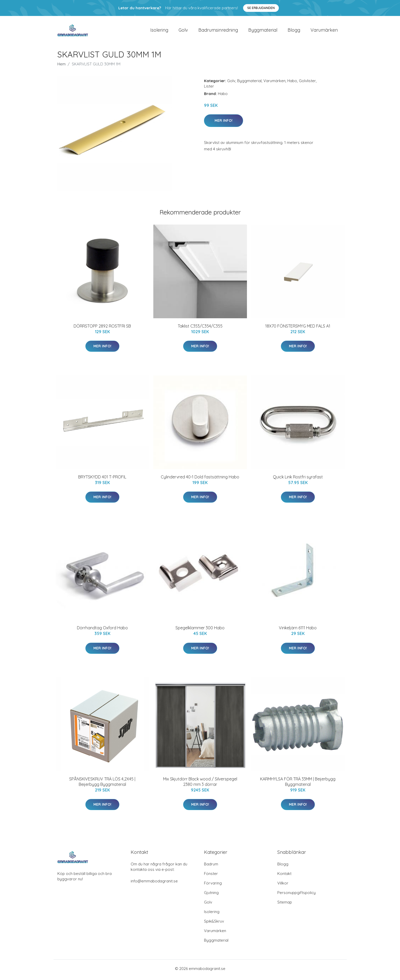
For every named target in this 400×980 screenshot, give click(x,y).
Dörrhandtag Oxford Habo (102, 631)
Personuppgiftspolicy (296, 895)
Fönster (211, 876)
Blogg (294, 31)
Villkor (283, 886)
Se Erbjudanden (261, 8)
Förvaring (213, 886)
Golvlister (307, 83)
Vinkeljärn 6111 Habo (298, 631)
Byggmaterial (263, 31)
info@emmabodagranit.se (154, 884)
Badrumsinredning (218, 31)
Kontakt (284, 876)
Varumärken (324, 31)
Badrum (211, 867)
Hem (61, 67)
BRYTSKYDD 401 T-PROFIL (102, 479)
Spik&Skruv (214, 924)
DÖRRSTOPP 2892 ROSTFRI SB (102, 329)
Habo (292, 83)
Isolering (159, 31)
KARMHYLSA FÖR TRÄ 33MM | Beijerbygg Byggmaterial (298, 784)
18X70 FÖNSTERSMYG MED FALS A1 (298, 329)
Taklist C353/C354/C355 (200, 329)
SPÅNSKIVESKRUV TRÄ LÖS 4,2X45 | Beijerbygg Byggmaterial (102, 784)
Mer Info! (224, 123)
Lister (209, 89)
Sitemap (285, 905)
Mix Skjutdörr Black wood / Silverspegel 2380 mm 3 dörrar (200, 784)
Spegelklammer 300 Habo (200, 631)
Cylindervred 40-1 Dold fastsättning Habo (200, 479)
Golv (183, 31)
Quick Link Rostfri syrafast (298, 479)
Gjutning (211, 895)
